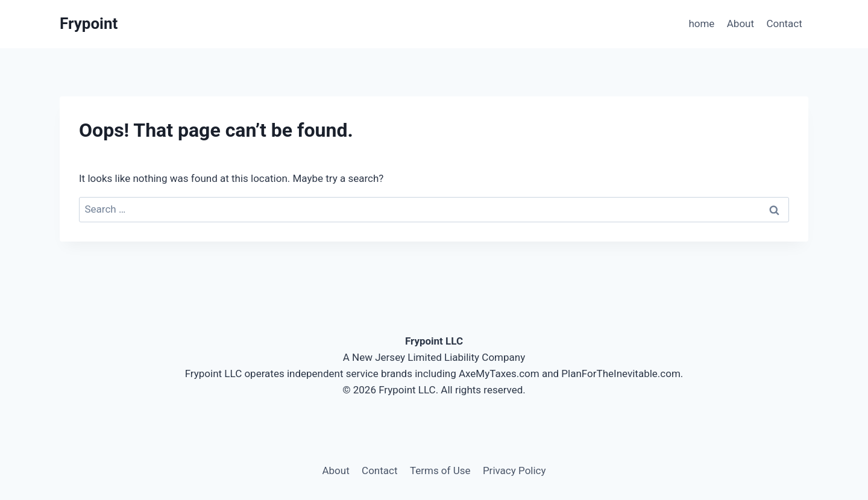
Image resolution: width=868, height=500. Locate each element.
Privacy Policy (514, 470)
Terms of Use (440, 470)
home (701, 23)
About (741, 23)
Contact (784, 23)
